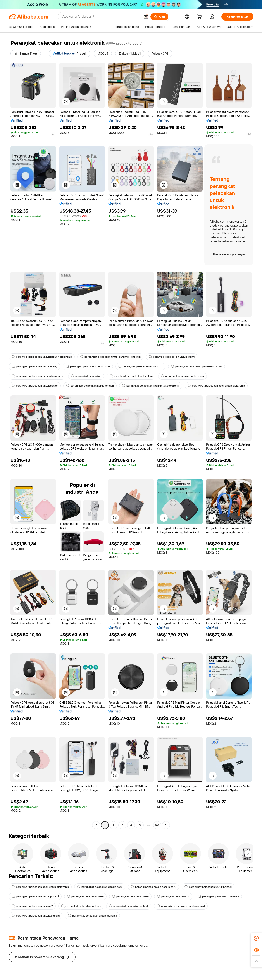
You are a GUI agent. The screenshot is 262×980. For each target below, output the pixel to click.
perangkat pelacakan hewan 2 (218, 896)
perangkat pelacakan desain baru (100, 887)
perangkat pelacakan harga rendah (90, 386)
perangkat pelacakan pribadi (81, 906)
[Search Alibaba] (101, 17)
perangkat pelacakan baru (85, 896)
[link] (256, 938)
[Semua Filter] (26, 54)
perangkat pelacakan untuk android (181, 906)
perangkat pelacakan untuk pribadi (208, 887)
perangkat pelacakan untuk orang (172, 357)
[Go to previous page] (96, 825)
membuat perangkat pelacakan (131, 376)
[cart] (200, 17)
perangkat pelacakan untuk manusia (92, 916)
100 (157, 825)
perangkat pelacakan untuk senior (35, 386)
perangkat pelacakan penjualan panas (196, 366)
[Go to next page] (166, 825)
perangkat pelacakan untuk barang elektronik (42, 357)
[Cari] (159, 17)
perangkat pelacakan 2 (173, 896)
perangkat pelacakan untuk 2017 (88, 366)
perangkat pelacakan (86, 376)
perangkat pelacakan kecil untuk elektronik (151, 386)
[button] (146, 17)
